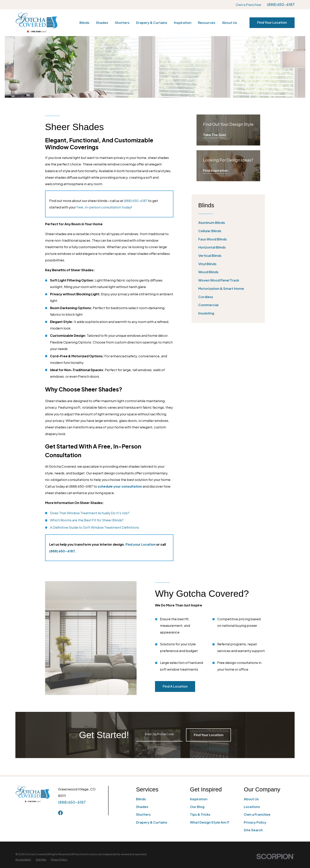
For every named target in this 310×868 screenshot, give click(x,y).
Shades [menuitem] (102, 23)
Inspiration (199, 799)
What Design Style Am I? (210, 822)
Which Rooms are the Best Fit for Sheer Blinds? (87, 520)
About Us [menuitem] (230, 23)
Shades (142, 807)
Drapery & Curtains (152, 822)
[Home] (36, 23)
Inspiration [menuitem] (183, 23)
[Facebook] (60, 813)
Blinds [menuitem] (84, 23)
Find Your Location (272, 22)
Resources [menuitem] (207, 23)
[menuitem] (228, 223)
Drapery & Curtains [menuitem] (152, 23)
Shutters (143, 814)
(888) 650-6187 (281, 5)
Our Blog (197, 807)
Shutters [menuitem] (122, 23)
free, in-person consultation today (104, 207)
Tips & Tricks (200, 814)
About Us (251, 799)
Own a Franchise (248, 5)
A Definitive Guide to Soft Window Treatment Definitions (95, 527)
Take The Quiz (215, 135)
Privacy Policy (255, 822)
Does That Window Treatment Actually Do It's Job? (90, 513)
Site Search (253, 830)
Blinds (141, 799)
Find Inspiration (215, 170)
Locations (252, 807)
